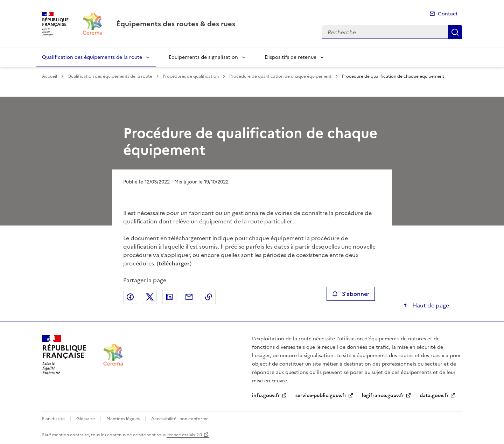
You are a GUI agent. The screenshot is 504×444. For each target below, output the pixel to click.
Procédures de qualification (191, 76)
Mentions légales (123, 419)
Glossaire (86, 419)
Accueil (50, 76)
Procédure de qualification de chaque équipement (280, 76)
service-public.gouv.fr (321, 396)
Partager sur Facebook (130, 297)
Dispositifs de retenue (290, 57)
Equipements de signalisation (203, 57)
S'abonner (351, 294)
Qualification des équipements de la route (92, 57)
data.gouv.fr (434, 396)
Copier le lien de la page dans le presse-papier (209, 297)
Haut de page (430, 305)
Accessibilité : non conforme (180, 419)
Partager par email (189, 297)
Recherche (455, 32)
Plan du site (53, 419)
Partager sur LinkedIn (169, 297)
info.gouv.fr (266, 396)
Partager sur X (150, 297)
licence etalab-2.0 (184, 435)
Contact (448, 14)
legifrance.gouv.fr (383, 396)
